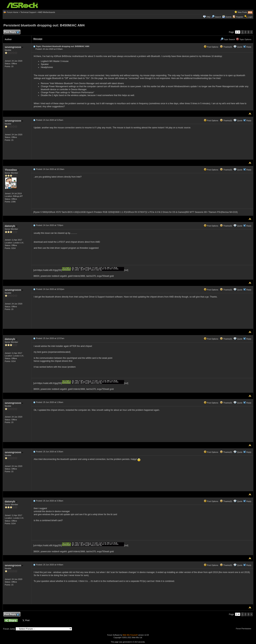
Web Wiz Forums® (130, 635)
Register (240, 17)
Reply (249, 47)
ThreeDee (12, 170)
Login (250, 17)
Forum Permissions (244, 629)
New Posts (242, 12)
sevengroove (14, 47)
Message (38, 39)
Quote (240, 47)
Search (218, 17)
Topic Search (228, 39)
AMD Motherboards (46, 12)
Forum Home (12, 12)
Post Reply (11, 32)
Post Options (211, 47)
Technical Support (28, 12)
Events (227, 17)
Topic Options (244, 39)
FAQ (208, 17)
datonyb (11, 226)
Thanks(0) (226, 47)
